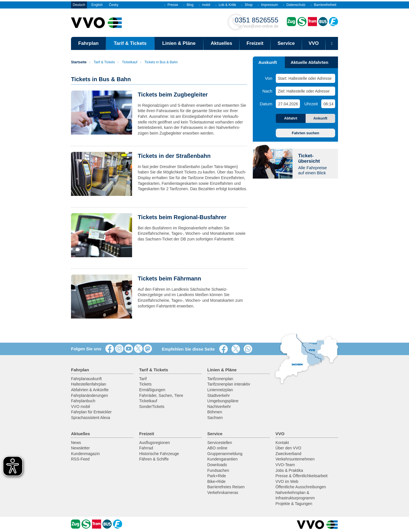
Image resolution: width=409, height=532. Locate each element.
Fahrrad (146, 448)
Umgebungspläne (223, 401)
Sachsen (215, 418)
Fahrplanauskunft (86, 379)
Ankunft (320, 118)
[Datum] (288, 104)
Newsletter (80, 448)
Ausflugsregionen (155, 443)
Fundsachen (218, 470)
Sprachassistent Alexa (91, 418)
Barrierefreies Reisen (226, 487)
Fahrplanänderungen (89, 395)
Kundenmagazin (85, 454)
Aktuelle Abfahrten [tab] (309, 62)
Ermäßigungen (152, 390)
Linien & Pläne (179, 43)
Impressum (268, 5)
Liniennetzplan (220, 390)
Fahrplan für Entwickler (91, 412)
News (76, 443)
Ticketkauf (127, 62)
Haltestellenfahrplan (89, 384)
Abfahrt (291, 118)
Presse (171, 5)
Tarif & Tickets (130, 43)
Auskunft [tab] (268, 62)
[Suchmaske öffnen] (332, 43)
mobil (204, 5)
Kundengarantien (223, 459)
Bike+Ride (216, 481)
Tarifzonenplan (220, 379)
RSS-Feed (80, 459)
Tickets (145, 384)
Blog (188, 5)
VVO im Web (287, 481)
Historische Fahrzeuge (159, 454)
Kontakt (282, 443)
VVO (314, 43)
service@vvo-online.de (257, 22)
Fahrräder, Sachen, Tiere (161, 395)
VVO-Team (285, 465)
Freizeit (255, 43)
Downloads (217, 465)
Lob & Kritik (226, 5)
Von (269, 78)
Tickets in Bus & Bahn (159, 62)
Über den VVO (288, 448)
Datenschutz (295, 5)
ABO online (217, 448)
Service (286, 43)
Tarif (143, 379)
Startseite (79, 62)
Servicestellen (220, 443)
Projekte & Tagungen (294, 504)
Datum (266, 104)
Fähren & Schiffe (154, 459)
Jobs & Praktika (289, 470)
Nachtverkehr (219, 407)
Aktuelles (222, 43)
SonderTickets (152, 407)
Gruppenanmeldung (225, 454)
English (97, 5)
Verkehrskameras (223, 493)
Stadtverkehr (219, 395)
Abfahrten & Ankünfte (90, 390)
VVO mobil (81, 407)
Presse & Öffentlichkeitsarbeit (301, 476)
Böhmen (215, 412)
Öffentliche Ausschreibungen (301, 487)
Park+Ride (217, 476)
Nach (267, 91)
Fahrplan (88, 43)
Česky (113, 5)
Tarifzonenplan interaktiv (229, 384)
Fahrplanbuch (83, 401)
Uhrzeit (311, 104)
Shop (247, 5)
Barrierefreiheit (324, 5)
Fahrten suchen (305, 133)
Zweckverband (288, 454)
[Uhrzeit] (328, 104)
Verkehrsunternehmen (295, 459)
